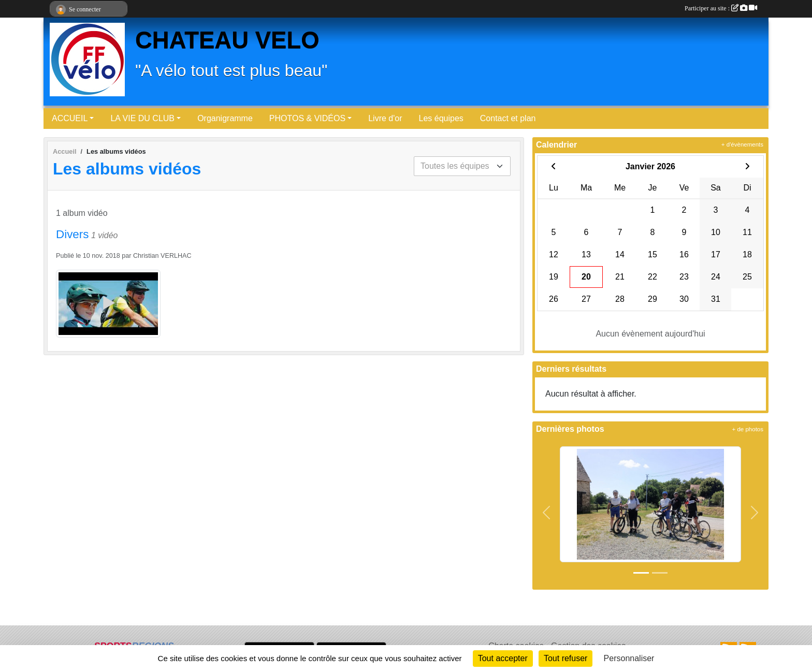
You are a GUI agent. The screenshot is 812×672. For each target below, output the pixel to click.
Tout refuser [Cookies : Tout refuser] (565, 658)
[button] (547, 513)
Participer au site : (721, 8)
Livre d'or (385, 118)
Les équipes (441, 118)
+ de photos (748, 429)
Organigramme (225, 118)
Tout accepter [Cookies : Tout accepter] (503, 658)
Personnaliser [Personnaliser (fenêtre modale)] (629, 658)
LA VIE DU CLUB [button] (142, 118)
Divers (72, 234)
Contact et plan (508, 118)
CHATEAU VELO (227, 40)
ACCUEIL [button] (70, 118)
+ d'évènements (742, 144)
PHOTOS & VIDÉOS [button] (307, 118)
